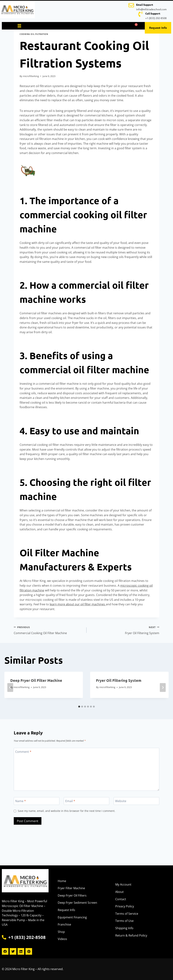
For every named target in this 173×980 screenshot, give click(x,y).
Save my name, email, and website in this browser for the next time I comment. (67, 811)
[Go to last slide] (10, 688)
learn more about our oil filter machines (78, 604)
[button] (19, 26)
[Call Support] (140, 14)
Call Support (153, 13)
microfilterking (31, 76)
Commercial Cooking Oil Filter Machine (49, 630)
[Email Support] (131, 5)
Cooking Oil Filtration (34, 34)
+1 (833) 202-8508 (156, 18)
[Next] (163, 688)
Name (21, 801)
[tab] (79, 707)
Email (70, 801)
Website (121, 801)
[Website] (136, 801)
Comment (23, 752)
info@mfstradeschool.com (151, 9)
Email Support (145, 5)
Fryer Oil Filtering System (124, 630)
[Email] (87, 801)
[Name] (37, 801)
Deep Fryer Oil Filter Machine (36, 680)
